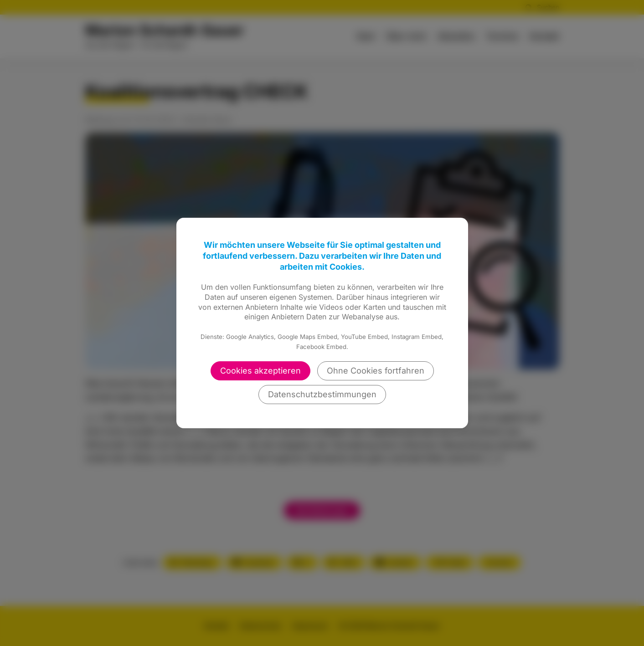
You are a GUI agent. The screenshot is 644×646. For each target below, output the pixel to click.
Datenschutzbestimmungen (322, 394)
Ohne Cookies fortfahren (376, 371)
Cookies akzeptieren (260, 371)
